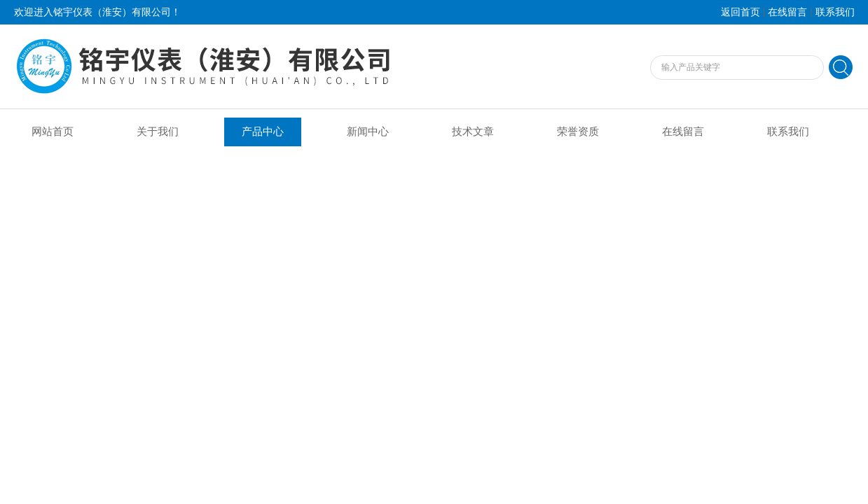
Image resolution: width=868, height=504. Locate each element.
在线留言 (787, 12)
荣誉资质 (578, 132)
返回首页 (740, 12)
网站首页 (53, 132)
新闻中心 (368, 132)
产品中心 (263, 132)
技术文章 (473, 132)
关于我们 (158, 132)
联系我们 (835, 12)
